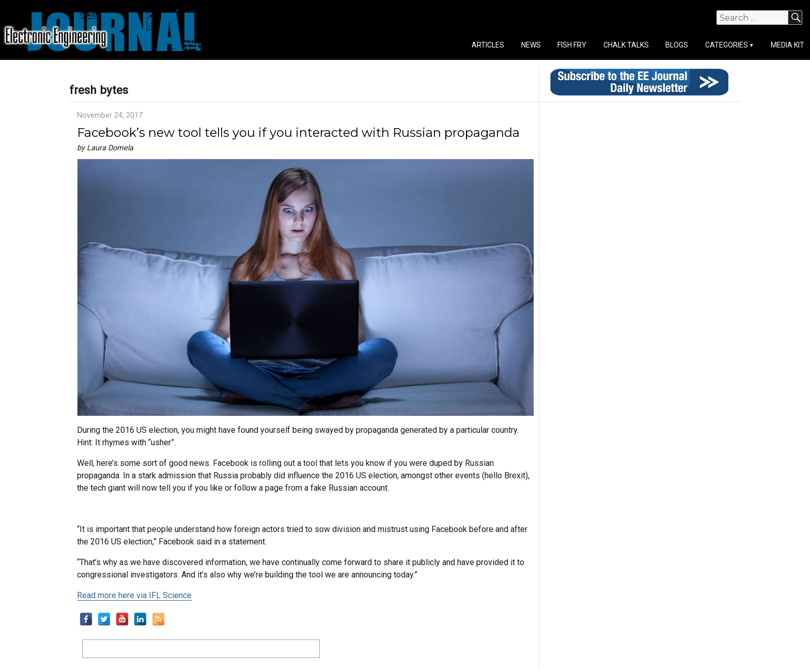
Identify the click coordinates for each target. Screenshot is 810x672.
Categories (727, 45)
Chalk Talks (626, 45)
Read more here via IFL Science (134, 595)
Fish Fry (572, 45)
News (531, 45)
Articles (488, 45)
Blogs (677, 45)
